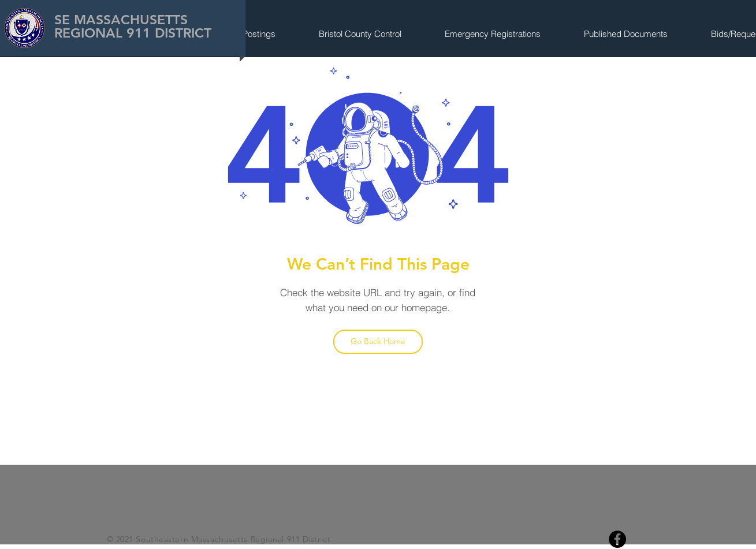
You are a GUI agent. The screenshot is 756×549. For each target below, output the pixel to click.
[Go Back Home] (378, 342)
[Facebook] (617, 539)
